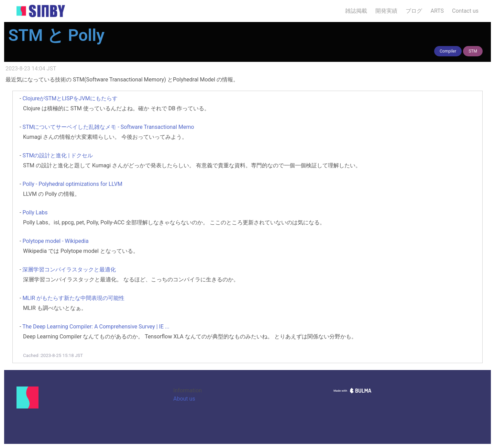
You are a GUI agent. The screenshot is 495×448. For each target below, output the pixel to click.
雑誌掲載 (356, 11)
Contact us (465, 11)
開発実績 (386, 11)
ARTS (437, 11)
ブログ (414, 11)
